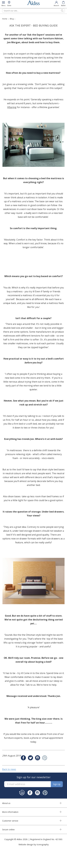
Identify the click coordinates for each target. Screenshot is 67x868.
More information (10, 812)
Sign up (57, 784)
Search (2, 9)
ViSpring (12, 107)
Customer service (10, 821)
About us (6, 803)
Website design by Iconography (34, 844)
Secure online (8, 830)
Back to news (9, 769)
